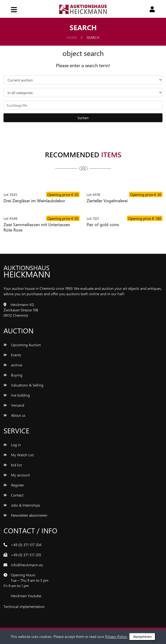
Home (75, 37)
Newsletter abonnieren (25, 515)
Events (12, 355)
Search (93, 37)
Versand (14, 405)
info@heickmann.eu (27, 565)
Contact (13, 495)
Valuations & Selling (23, 385)
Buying (13, 375)
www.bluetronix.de (61, 606)
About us (15, 415)
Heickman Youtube (26, 596)
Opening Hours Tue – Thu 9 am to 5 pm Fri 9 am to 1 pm (26, 580)
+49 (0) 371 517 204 (26, 545)
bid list (13, 465)
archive (13, 365)
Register (14, 485)
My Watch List (19, 455)
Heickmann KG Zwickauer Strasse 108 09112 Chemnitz (21, 310)
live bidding (17, 395)
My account (17, 475)
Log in (12, 445)
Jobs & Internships (22, 505)
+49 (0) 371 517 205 (26, 555)
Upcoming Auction (22, 345)
